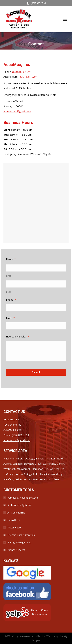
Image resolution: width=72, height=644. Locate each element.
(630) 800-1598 (36, 3)
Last (8, 292)
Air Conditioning (16, 513)
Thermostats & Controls (21, 535)
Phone (11, 300)
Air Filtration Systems (19, 505)
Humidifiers (14, 520)
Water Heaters (16, 527)
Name (11, 259)
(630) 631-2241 (28, 77)
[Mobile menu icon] (65, 19)
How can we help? (18, 337)
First (9, 276)
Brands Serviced (16, 550)
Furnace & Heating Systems (23, 498)
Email (10, 318)
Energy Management (19, 542)
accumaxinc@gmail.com (17, 111)
